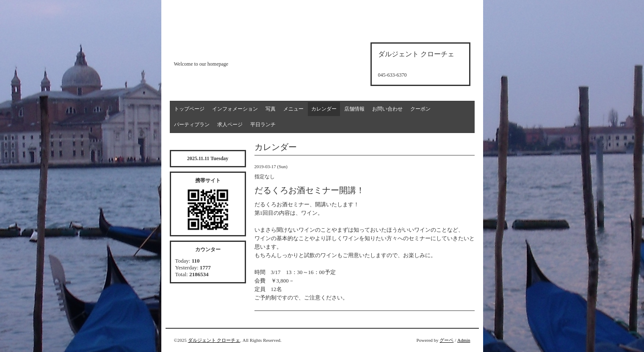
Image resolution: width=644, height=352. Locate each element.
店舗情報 (354, 109)
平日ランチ (263, 125)
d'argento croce (216, 49)
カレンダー (324, 109)
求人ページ (230, 125)
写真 (271, 109)
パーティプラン (192, 125)
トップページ (189, 109)
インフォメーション (235, 109)
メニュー (293, 109)
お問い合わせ (387, 109)
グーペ (446, 340)
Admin (464, 340)
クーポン (420, 109)
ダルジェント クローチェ (214, 340)
